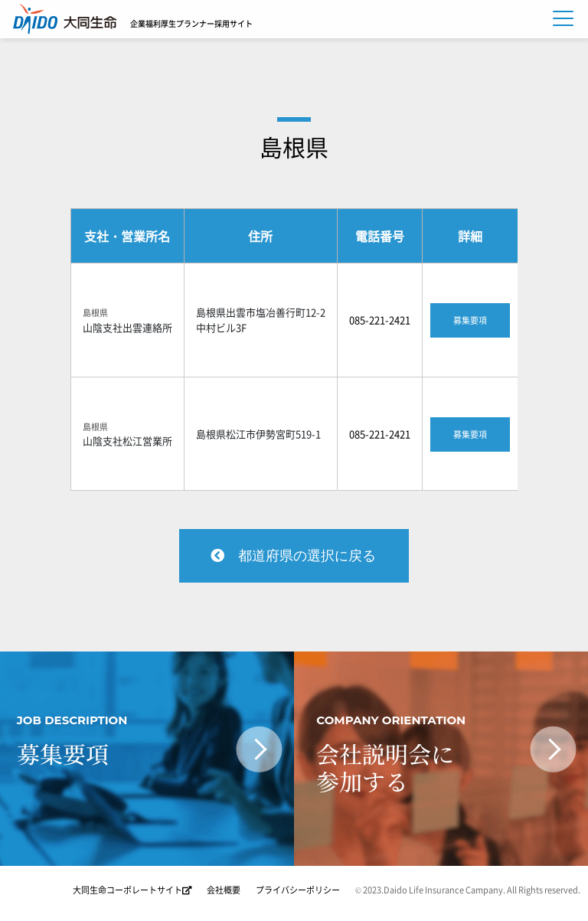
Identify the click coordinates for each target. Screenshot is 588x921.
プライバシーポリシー (298, 890)
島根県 (294, 147)
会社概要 (224, 890)
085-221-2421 (380, 320)
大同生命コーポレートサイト (132, 890)
